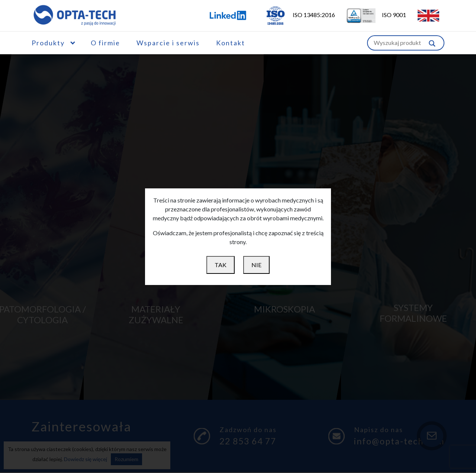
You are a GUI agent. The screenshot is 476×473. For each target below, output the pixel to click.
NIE (256, 265)
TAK (221, 265)
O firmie (105, 43)
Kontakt (231, 43)
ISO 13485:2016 (295, 15)
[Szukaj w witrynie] (432, 43)
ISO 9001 (372, 15)
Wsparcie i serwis (168, 43)
